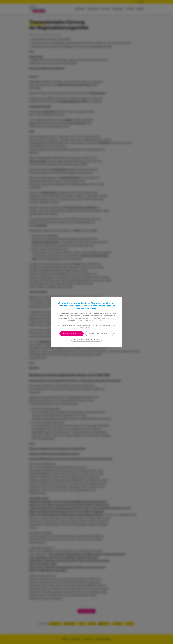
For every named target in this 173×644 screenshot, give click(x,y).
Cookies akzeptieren (72, 334)
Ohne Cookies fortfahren (99, 334)
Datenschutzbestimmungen (86, 339)
